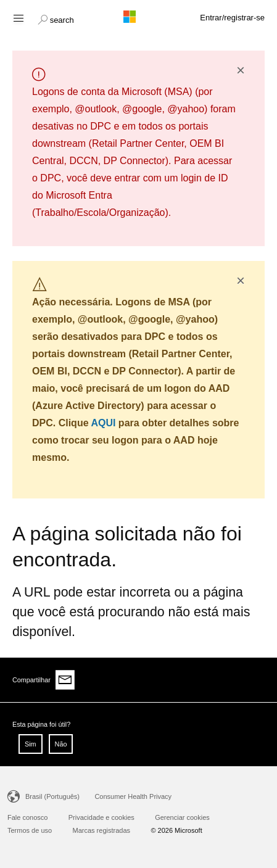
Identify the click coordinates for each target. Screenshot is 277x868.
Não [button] (61, 744)
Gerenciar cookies (182, 817)
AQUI (103, 423)
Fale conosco (27, 817)
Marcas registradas (102, 830)
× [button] (241, 70)
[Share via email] (65, 680)
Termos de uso (30, 830)
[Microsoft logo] (139, 17)
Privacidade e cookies (101, 817)
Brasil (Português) (52, 796)
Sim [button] (31, 744)
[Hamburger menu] (18, 18)
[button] (56, 19)
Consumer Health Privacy (133, 796)
